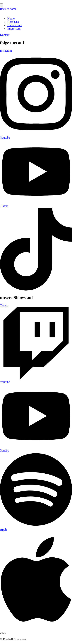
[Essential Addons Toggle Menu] (1, 5)
